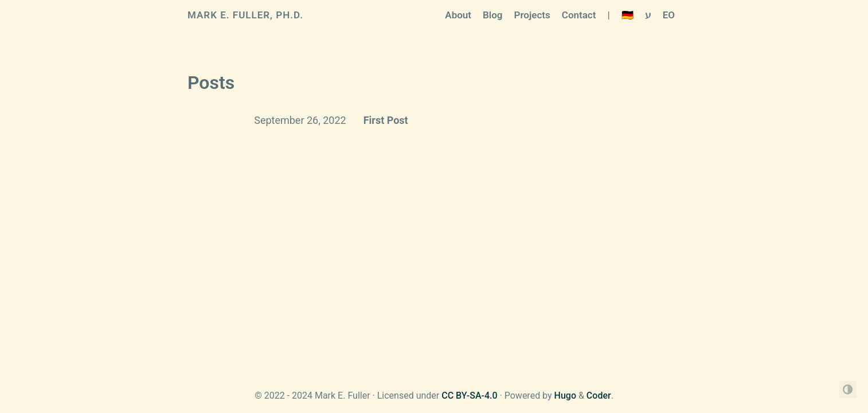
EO (669, 15)
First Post (386, 120)
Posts (211, 83)
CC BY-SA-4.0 (469, 396)
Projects (532, 15)
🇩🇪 (627, 15)
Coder (599, 396)
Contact (579, 15)
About (458, 15)
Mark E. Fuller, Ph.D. (245, 15)
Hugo (565, 396)
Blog (493, 15)
